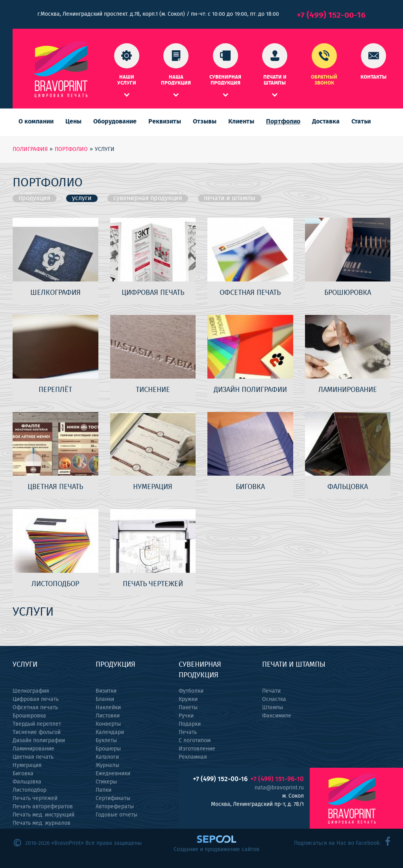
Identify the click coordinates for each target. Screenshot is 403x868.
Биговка (23, 774)
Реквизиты (165, 121)
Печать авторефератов (43, 807)
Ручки (186, 716)
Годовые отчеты (116, 815)
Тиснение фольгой (37, 732)
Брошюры (108, 749)
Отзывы (205, 121)
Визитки (106, 691)
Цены (73, 121)
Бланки (105, 699)
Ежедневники (113, 774)
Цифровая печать (36, 699)
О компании (36, 121)
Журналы (107, 765)
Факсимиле (277, 716)
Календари (110, 732)
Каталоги (107, 757)
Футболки (191, 691)
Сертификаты (113, 798)
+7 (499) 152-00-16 (331, 15)
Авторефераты (115, 807)
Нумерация (27, 765)
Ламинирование (33, 749)
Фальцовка (27, 782)
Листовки (108, 716)
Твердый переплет (37, 724)
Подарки (190, 724)
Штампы (273, 708)
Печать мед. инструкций (43, 815)
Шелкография (31, 691)
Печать (188, 732)
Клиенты (241, 121)
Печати (271, 691)
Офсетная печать (35, 708)
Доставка (326, 121)
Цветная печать (33, 757)
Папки (104, 790)
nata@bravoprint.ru (279, 788)
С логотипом (195, 741)
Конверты (108, 724)
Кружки (188, 699)
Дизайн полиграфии (39, 741)
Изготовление (197, 749)
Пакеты (188, 708)
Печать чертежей (35, 798)
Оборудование (115, 121)
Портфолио (283, 121)
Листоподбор (30, 790)
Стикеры (106, 782)
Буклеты (106, 741)
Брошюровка (29, 716)
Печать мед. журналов (42, 823)
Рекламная (193, 757)
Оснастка (274, 699)
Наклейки (108, 708)
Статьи (361, 121)
